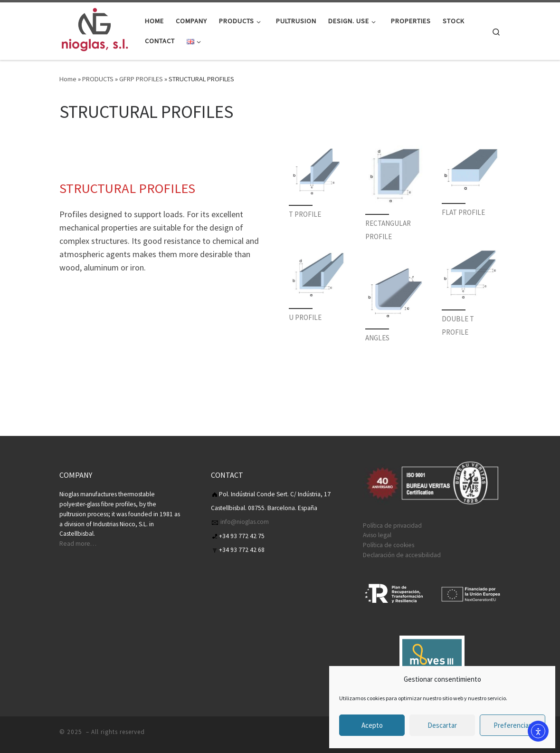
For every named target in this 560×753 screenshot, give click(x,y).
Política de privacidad (392, 526)
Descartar (442, 725)
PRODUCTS (98, 79)
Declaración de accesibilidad (402, 555)
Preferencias (513, 725)
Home (68, 79)
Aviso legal (377, 535)
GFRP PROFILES (141, 79)
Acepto (372, 725)
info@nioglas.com (244, 522)
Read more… (78, 544)
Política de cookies (389, 545)
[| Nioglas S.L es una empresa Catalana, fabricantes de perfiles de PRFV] (95, 29)
